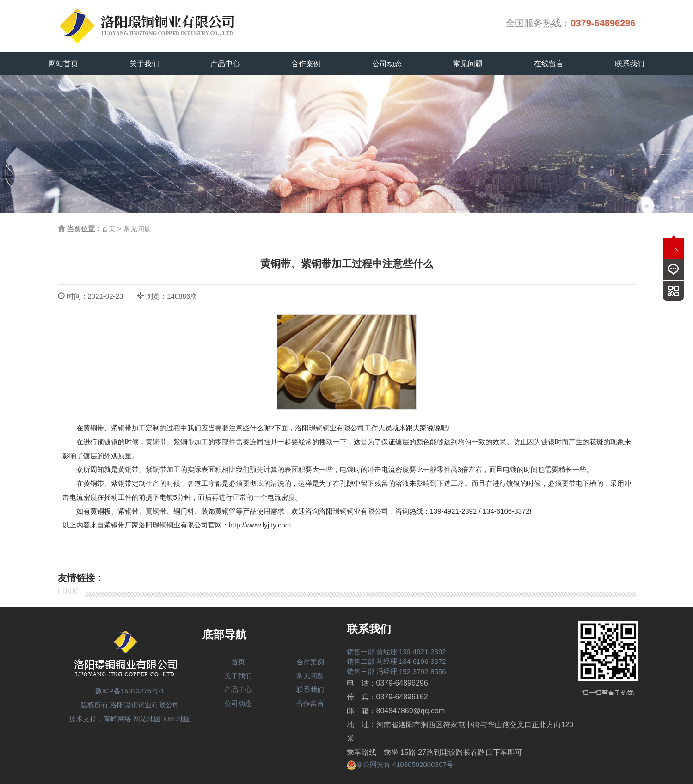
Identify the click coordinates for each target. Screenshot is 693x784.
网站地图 (147, 719)
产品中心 (225, 64)
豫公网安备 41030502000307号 (400, 764)
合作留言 (310, 703)
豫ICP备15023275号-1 (130, 691)
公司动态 (387, 64)
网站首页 (63, 64)
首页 (109, 229)
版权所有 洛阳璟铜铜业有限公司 (130, 705)
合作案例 (306, 64)
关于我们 (144, 64)
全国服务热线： (570, 23)
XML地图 (177, 719)
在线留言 (549, 64)
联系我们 (630, 64)
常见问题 (468, 64)
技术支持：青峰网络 (100, 719)
